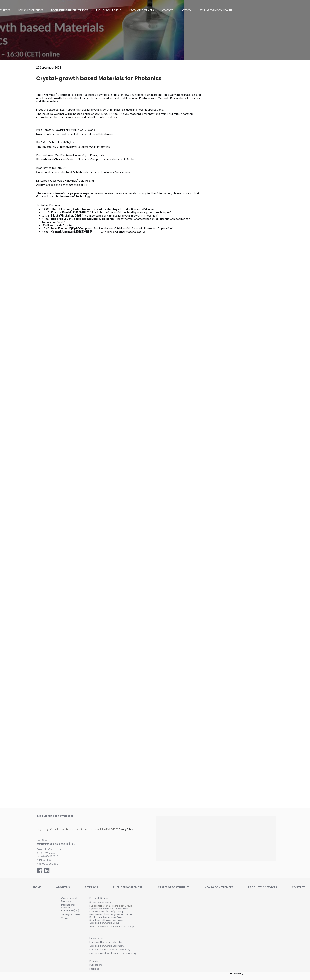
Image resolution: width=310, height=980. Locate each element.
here (97, 193)
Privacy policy (236, 973)
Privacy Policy (126, 829)
